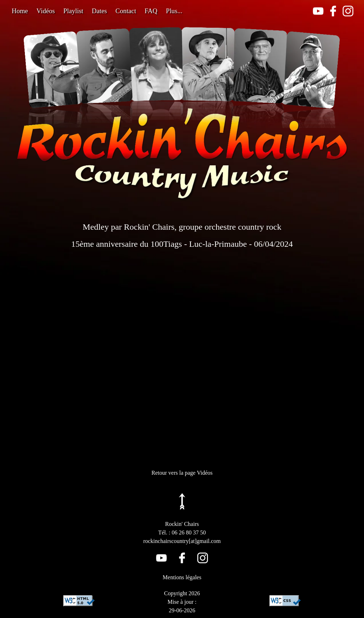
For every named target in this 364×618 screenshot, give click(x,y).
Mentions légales (182, 577)
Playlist (73, 11)
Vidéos (46, 11)
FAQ (151, 11)
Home (20, 11)
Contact (126, 11)
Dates (99, 11)
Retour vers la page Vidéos (182, 473)
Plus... (174, 11)
